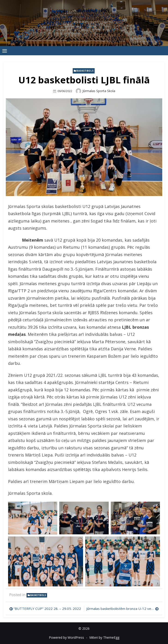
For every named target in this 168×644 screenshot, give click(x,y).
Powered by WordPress (66, 637)
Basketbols (85, 71)
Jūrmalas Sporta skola (99, 91)
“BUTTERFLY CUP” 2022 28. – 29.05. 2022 (47, 609)
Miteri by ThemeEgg (104, 637)
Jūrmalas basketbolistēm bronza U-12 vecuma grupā (123, 609)
